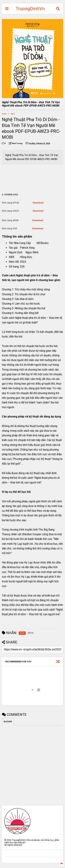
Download (38, 203)
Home (4, 114)
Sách (13, 114)
